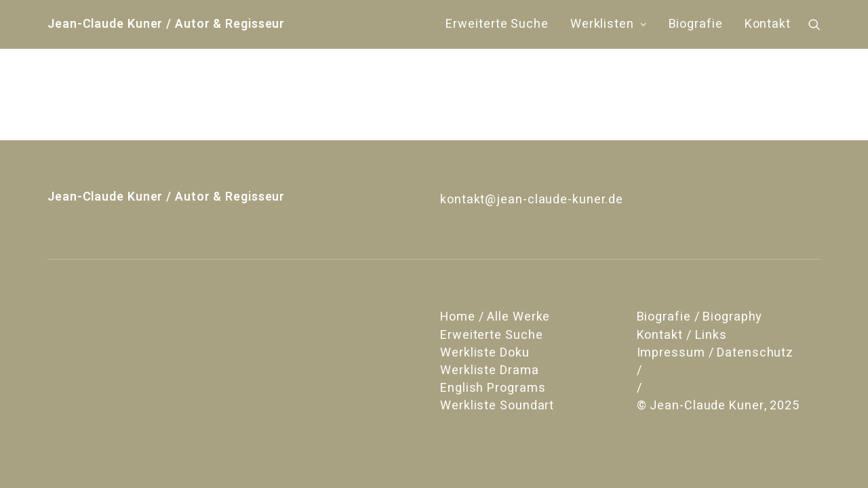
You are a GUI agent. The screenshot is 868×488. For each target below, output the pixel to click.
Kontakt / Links (682, 335)
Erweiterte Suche (497, 24)
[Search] (814, 24)
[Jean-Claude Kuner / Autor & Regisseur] (166, 24)
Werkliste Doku (485, 353)
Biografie (696, 24)
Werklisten (609, 24)
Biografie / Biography (700, 317)
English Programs (493, 388)
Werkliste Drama (490, 370)
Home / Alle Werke (495, 317)
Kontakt (768, 24)
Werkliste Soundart (497, 406)
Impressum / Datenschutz (715, 353)
